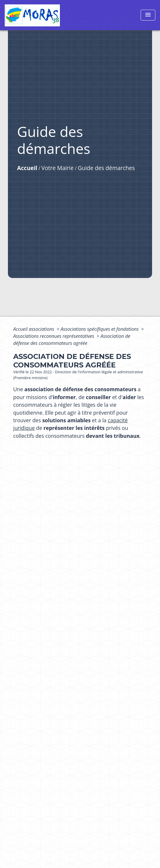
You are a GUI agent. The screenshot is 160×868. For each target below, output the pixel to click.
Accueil (27, 168)
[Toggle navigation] (148, 15)
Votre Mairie (58, 168)
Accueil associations (34, 329)
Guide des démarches (106, 168)
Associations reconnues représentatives (54, 336)
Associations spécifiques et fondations (100, 329)
